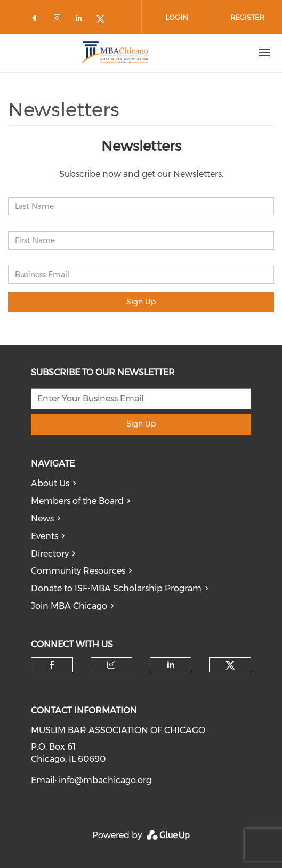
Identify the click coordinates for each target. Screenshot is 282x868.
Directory (50, 554)
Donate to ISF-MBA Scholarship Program (116, 588)
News (42, 519)
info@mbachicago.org (105, 780)
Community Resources (78, 571)
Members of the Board (77, 501)
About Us (50, 483)
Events (45, 536)
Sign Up (141, 302)
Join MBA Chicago (69, 606)
